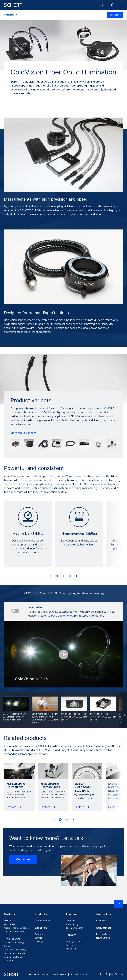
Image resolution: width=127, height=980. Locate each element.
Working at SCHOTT (75, 941)
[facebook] (100, 974)
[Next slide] (77, 576)
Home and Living (12, 939)
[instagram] (106, 974)
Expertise (39, 934)
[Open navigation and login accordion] (112, 5)
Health (7, 935)
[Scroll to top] (119, 904)
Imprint (46, 974)
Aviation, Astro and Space (16, 928)
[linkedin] (111, 974)
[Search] (103, 5)
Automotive (10, 924)
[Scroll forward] (122, 710)
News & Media (103, 938)
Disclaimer (34, 974)
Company (70, 921)
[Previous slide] (50, 576)
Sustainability (72, 924)
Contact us (115, 15)
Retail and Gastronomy (15, 950)
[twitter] (116, 974)
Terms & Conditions (79, 974)
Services (39, 938)
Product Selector (43, 921)
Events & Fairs (103, 934)
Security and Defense (15, 953)
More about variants (25, 433)
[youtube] (122, 974)
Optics (7, 946)
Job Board (71, 949)
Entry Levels (72, 945)
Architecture (10, 921)
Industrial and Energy (14, 942)
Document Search (74, 928)
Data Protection (59, 974)
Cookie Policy (64, 616)
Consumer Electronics (15, 932)
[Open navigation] (121, 5)
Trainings (39, 941)
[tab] (57, 576)
